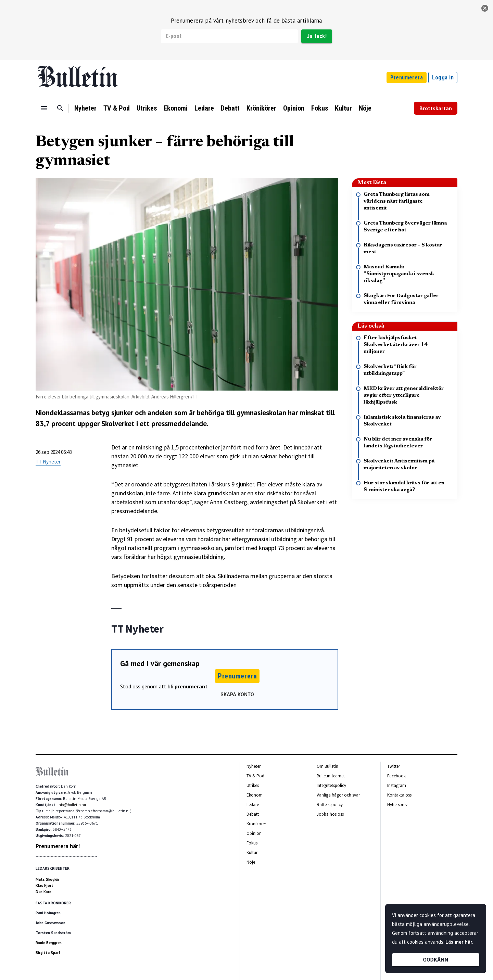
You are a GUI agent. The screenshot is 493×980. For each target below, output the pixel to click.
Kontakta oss (399, 795)
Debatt (230, 108)
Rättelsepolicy (330, 805)
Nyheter (85, 108)
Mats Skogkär (47, 879)
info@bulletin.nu (72, 805)
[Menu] (44, 108)
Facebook (396, 776)
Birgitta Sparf (48, 953)
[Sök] (60, 108)
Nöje (365, 108)
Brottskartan (436, 108)
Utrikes (147, 108)
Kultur (343, 108)
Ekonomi (176, 108)
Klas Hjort (45, 886)
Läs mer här (459, 942)
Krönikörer (261, 108)
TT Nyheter (48, 462)
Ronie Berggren (49, 943)
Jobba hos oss (330, 814)
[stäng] (485, 8)
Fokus (320, 108)
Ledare (204, 108)
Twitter (394, 766)
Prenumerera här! (58, 846)
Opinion (294, 108)
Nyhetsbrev (397, 805)
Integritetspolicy (331, 785)
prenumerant (191, 686)
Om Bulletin (327, 766)
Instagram (397, 785)
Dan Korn (43, 892)
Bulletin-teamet (331, 776)
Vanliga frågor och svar (338, 795)
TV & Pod (117, 108)
